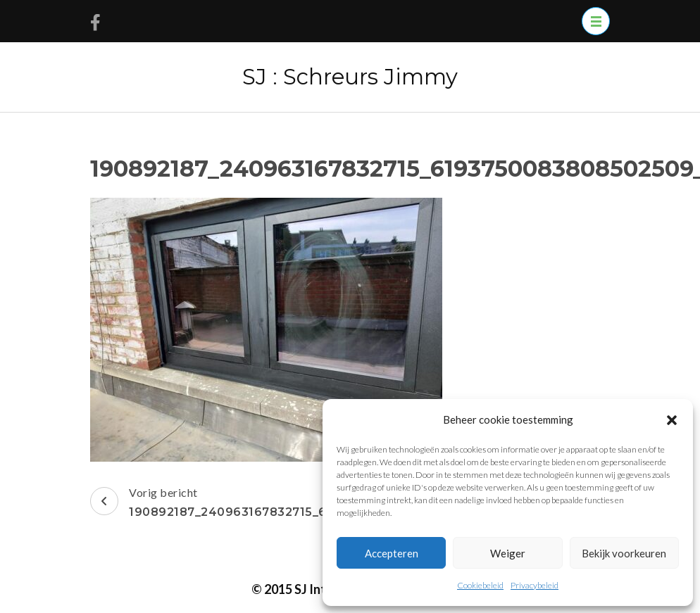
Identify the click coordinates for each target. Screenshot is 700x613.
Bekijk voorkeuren (624, 553)
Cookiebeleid (480, 585)
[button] (672, 419)
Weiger (508, 553)
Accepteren (392, 553)
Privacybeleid (535, 585)
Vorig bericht (284, 504)
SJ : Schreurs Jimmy (350, 77)
